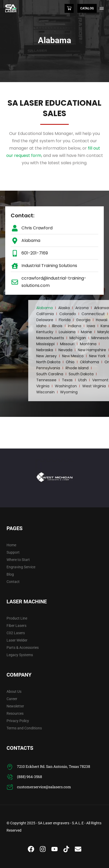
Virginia (83, 386)
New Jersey (87, 356)
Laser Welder (17, 640)
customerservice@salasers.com (44, 787)
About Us (14, 691)
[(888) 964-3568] (10, 777)
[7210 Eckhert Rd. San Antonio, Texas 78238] (10, 767)
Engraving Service (21, 567)
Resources (15, 713)
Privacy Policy (18, 721)
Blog (10, 574)
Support (13, 552)
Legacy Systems (20, 655)
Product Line (17, 618)
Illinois (98, 326)
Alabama (85, 308)
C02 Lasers (16, 633)
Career (12, 699)
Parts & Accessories (23, 648)
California (86, 314)
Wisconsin (86, 392)
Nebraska (85, 350)
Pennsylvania (89, 368)
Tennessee (87, 380)
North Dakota (89, 362)
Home (11, 545)
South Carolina (90, 374)
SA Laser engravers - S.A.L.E (61, 823)
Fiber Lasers (16, 626)
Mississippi (86, 344)
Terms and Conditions (24, 728)
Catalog (87, 8)
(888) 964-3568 (30, 777)
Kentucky (85, 332)
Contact (13, 582)
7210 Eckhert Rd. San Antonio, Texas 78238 (54, 766)
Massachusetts (91, 338)
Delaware (85, 320)
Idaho (82, 326)
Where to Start (18, 560)
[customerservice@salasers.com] (10, 787)
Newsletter (15, 706)
